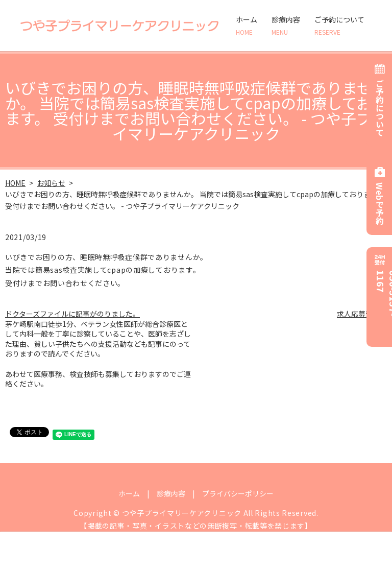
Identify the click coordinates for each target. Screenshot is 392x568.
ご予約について (339, 26)
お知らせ (51, 183)
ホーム (247, 26)
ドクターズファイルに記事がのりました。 (72, 314)
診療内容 (286, 26)
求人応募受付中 (362, 314)
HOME (15, 183)
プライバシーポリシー (238, 493)
